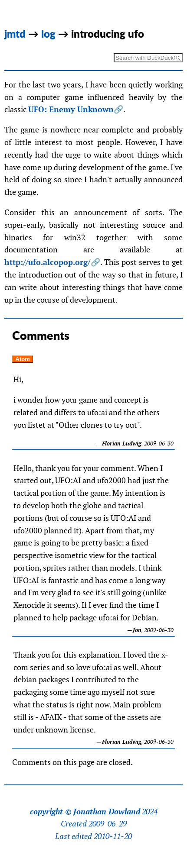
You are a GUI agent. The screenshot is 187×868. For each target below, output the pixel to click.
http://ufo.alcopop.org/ (47, 262)
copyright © (51, 812)
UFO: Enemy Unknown (71, 109)
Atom (23, 359)
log (48, 34)
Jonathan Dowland (107, 812)
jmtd (15, 34)
